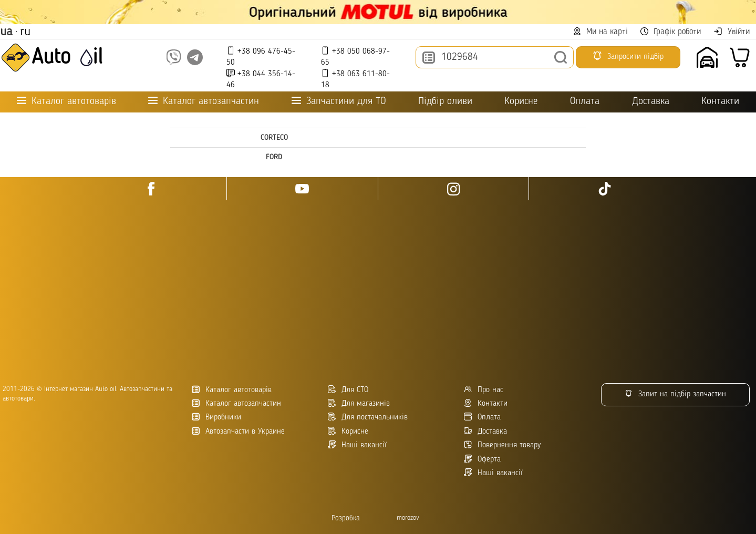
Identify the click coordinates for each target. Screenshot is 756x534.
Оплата (585, 102)
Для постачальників (368, 417)
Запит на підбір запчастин (675, 394)
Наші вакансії (493, 473)
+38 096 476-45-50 (261, 57)
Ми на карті (600, 32)
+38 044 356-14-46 (261, 79)
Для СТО (348, 390)
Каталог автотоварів (232, 390)
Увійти (732, 32)
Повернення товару (502, 445)
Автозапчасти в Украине (238, 431)
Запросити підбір (628, 56)
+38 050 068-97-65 (355, 57)
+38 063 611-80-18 (355, 79)
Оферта (482, 459)
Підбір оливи (445, 102)
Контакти (720, 102)
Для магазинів (359, 403)
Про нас (484, 390)
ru (25, 32)
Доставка (651, 102)
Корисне (521, 102)
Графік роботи (671, 32)
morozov (408, 518)
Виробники (216, 417)
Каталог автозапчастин (236, 403)
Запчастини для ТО (339, 101)
